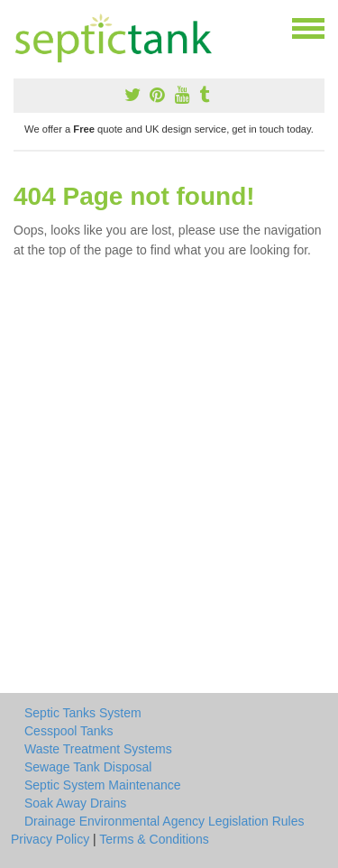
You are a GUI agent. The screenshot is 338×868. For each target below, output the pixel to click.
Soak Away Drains (75, 803)
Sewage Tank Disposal (88, 767)
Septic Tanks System (83, 713)
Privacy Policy (50, 839)
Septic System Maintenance (103, 785)
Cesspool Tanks (69, 731)
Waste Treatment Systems (98, 749)
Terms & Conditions (154, 839)
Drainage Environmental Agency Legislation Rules (164, 821)
